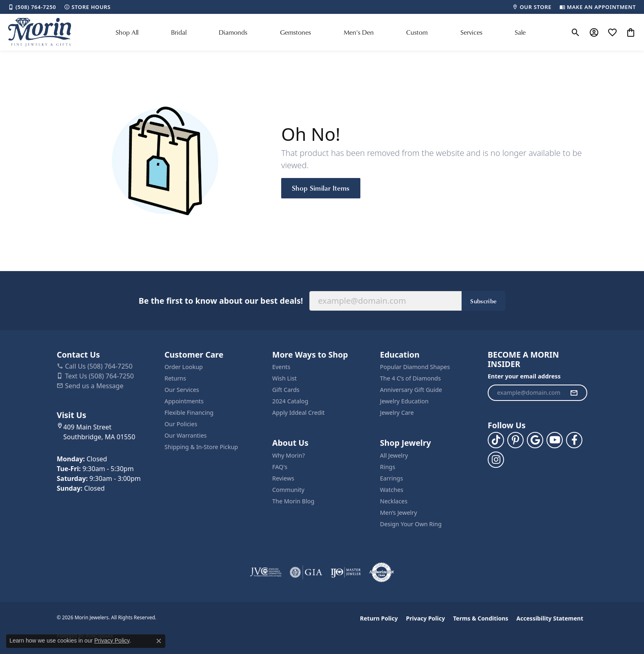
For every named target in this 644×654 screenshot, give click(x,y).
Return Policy (379, 618)
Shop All (127, 32)
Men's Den (359, 32)
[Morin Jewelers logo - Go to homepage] (40, 32)
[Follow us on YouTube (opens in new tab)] (555, 440)
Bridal (179, 32)
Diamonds (233, 32)
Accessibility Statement (550, 618)
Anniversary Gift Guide (411, 390)
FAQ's (280, 467)
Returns (175, 378)
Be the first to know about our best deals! (221, 301)
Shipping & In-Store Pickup (201, 447)
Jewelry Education (404, 401)
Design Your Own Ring (411, 524)
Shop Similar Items (321, 188)
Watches (392, 490)
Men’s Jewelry (399, 513)
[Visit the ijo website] (346, 572)
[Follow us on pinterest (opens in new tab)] (515, 440)
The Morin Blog (293, 501)
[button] (576, 32)
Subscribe (483, 301)
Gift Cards (286, 390)
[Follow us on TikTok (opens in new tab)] (496, 440)
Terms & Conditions (481, 618)
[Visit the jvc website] (266, 572)
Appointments (184, 401)
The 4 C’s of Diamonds (410, 378)
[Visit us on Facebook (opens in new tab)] (574, 440)
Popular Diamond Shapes (415, 367)
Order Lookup (184, 367)
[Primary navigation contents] (321, 32)
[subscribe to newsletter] (574, 393)
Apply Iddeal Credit (299, 413)
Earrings (391, 478)
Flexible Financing (189, 413)
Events (281, 367)
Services (471, 32)
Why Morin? (289, 455)
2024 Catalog (290, 401)
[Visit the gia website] (306, 572)
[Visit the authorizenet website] (382, 572)
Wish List (284, 378)
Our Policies (181, 424)
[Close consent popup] (159, 641)
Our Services (182, 390)
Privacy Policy (425, 618)
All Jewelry (394, 455)
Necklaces (394, 501)
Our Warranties (185, 435)
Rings (388, 467)
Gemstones (295, 32)
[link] (32, 7)
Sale (520, 32)
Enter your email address (524, 376)
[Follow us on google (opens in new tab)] (535, 440)
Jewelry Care (397, 413)
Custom (417, 32)
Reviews (283, 478)
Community (288, 490)
